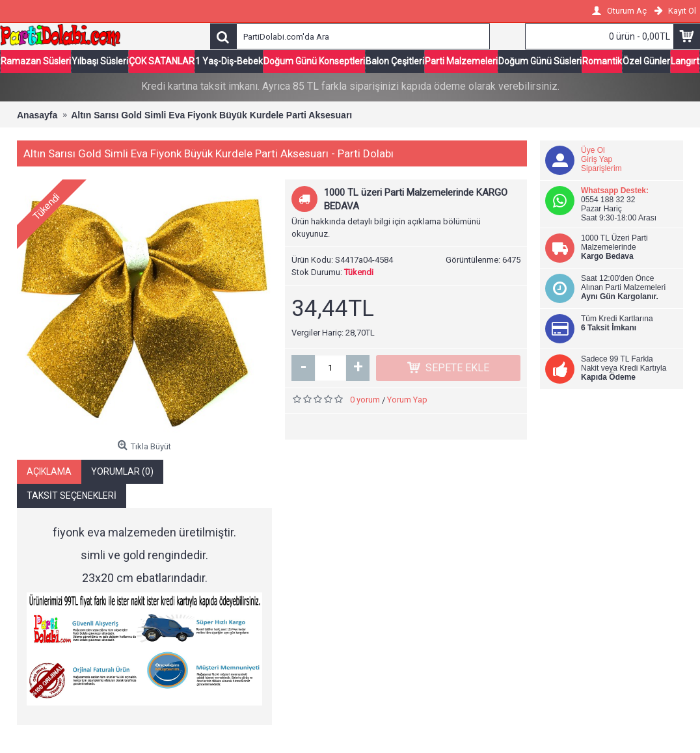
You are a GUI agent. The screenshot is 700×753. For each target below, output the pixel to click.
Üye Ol (593, 150)
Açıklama (49, 471)
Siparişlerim (601, 168)
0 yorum (365, 400)
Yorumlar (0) (122, 471)
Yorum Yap (407, 400)
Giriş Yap (597, 159)
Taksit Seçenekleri (72, 495)
